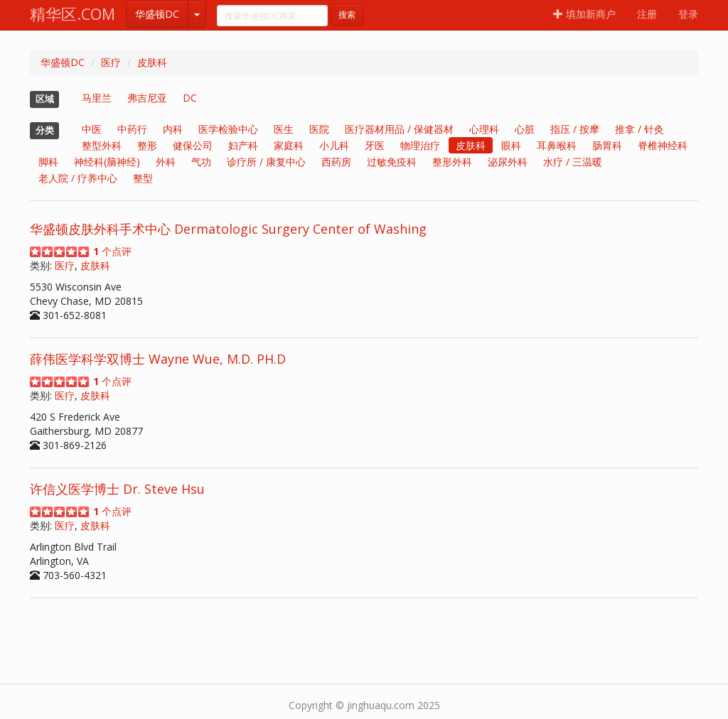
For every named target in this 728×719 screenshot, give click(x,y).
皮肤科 (152, 62)
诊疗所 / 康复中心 (266, 162)
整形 (147, 145)
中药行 (132, 129)
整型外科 (102, 145)
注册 (647, 14)
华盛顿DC (157, 14)
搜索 (347, 15)
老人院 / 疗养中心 (78, 178)
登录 (688, 14)
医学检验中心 (228, 129)
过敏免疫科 (392, 162)
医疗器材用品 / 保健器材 (399, 129)
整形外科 (452, 162)
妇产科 (243, 145)
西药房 (336, 162)
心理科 (484, 129)
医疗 (111, 62)
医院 (319, 129)
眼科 (511, 145)
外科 (166, 162)
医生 (284, 129)
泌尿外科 (508, 162)
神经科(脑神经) (107, 162)
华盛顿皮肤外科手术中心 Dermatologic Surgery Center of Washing (228, 229)
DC (190, 98)
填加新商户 (584, 14)
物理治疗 (420, 145)
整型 (143, 178)
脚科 (48, 162)
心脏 (525, 129)
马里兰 (97, 98)
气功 (201, 162)
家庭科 (289, 145)
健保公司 (193, 145)
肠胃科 (607, 145)
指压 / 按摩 (575, 129)
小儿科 (334, 145)
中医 (92, 129)
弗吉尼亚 (147, 98)
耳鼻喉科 (557, 145)
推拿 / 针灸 (639, 129)
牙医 (375, 145)
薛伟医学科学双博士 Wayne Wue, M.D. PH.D (158, 359)
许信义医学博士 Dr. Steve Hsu (117, 489)
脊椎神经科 (663, 145)
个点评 (112, 251)
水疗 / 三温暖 (573, 162)
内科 (173, 129)
